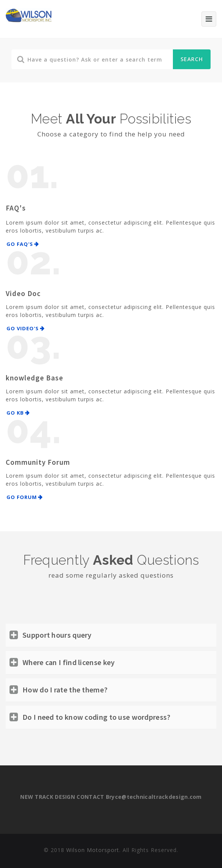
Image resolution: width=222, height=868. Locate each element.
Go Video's (23, 328)
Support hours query (57, 635)
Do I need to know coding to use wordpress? (97, 717)
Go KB (15, 413)
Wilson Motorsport (93, 850)
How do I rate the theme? (65, 690)
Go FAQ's (20, 244)
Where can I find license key (69, 662)
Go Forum (22, 497)
